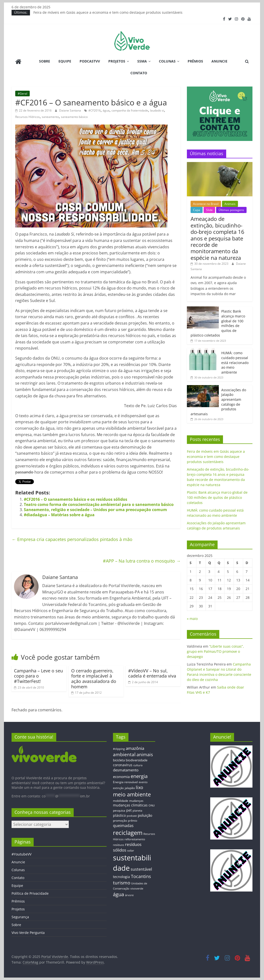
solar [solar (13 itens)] (131, 850)
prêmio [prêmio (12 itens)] (133, 821)
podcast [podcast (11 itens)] (132, 816)
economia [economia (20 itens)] (121, 777)
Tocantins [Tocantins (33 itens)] (141, 876)
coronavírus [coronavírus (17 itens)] (123, 765)
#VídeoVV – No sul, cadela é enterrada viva (152, 673)
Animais (230, 204)
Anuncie (219, 61)
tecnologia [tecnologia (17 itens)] (121, 877)
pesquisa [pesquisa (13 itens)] (119, 810)
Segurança (20, 917)
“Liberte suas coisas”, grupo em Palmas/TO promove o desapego (215, 651)
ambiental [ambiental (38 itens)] (124, 754)
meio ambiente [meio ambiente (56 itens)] (132, 794)
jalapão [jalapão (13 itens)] (130, 788)
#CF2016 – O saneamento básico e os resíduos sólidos (76, 499)
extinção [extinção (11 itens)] (118, 788)
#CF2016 (95, 110)
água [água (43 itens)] (118, 894)
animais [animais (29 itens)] (145, 754)
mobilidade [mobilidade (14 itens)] (121, 801)
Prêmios (195, 61)
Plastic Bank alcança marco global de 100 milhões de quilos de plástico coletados (217, 497)
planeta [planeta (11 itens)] (137, 811)
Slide (209, 210)
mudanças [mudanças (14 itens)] (136, 801)
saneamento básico (74, 117)
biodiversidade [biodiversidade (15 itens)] (137, 760)
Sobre (45, 61)
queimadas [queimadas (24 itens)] (123, 826)
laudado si (157, 110)
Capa (197, 210)
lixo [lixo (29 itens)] (139, 787)
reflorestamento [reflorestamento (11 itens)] (135, 839)
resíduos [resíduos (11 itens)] (118, 845)
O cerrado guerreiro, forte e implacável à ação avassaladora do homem (94, 679)
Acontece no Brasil (206, 204)
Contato (139, 73)
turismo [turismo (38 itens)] (122, 883)
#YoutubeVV (21, 854)
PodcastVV (90, 61)
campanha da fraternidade (130, 110)
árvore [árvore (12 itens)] (129, 895)
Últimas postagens (231, 210)
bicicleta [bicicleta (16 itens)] (119, 760)
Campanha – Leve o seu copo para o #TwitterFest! (38, 676)
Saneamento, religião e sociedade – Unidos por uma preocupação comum (95, 510)
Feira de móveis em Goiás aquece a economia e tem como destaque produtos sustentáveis (108, 12)
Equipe (65, 61)
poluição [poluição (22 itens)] (145, 815)
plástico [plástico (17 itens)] (119, 815)
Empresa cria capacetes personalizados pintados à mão (72, 539)
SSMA (142, 61)
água (106, 110)
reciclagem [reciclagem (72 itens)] (128, 833)
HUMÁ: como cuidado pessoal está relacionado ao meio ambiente (235, 362)
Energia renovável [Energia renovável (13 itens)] (125, 782)
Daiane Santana (70, 110)
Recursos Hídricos (28, 117)
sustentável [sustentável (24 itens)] (141, 869)
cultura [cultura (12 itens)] (138, 765)
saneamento (50, 117)
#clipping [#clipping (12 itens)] (119, 749)
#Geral (22, 94)
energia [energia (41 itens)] (139, 776)
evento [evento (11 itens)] (143, 782)
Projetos (117, 61)
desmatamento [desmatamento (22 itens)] (126, 770)
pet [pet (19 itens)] (129, 810)
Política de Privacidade (30, 893)
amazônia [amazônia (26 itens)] (135, 748)
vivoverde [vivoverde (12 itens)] (137, 888)
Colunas (167, 61)
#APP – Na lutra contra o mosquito (142, 561)
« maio (192, 619)
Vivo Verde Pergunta (28, 933)
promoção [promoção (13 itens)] (120, 820)
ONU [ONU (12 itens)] (152, 805)
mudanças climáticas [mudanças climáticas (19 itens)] (130, 805)
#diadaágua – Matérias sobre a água (59, 515)
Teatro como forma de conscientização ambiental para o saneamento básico (99, 504)
